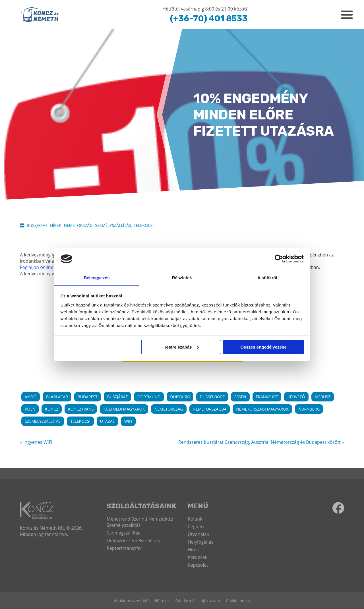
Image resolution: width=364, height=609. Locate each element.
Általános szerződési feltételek (142, 601)
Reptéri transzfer (124, 548)
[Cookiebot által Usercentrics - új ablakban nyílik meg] (279, 259)
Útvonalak (198, 534)
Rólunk (195, 519)
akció (31, 397)
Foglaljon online (37, 267)
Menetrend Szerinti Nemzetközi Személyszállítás (140, 522)
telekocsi (80, 421)
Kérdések (197, 557)
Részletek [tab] (182, 277)
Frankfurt (267, 397)
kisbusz (323, 397)
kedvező (296, 397)
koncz (52, 409)
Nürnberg (309, 409)
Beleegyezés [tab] (97, 277)
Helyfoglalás (200, 542)
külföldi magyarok (124, 409)
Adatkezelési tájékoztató (198, 601)
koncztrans (81, 409)
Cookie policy (238, 601)
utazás (107, 421)
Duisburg (180, 397)
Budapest (88, 397)
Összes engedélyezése (263, 347)
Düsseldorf (212, 397)
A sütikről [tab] (267, 277)
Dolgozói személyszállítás (133, 540)
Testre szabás (181, 347)
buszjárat (118, 397)
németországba (210, 409)
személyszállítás (43, 421)
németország (169, 409)
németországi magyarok (262, 409)
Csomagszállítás (123, 533)
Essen (240, 397)
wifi (128, 421)
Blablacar (57, 397)
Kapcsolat (198, 565)
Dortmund (149, 397)
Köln (30, 409)
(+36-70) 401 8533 (208, 18)
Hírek (193, 550)
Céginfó (196, 527)
